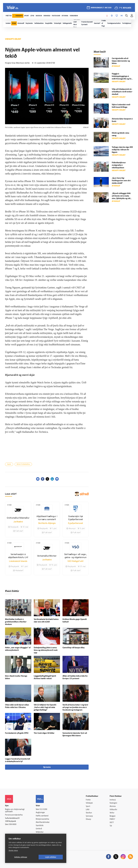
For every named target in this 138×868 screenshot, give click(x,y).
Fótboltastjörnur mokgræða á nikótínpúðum (119, 165)
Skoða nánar (13, 850)
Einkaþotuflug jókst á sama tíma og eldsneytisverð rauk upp (46, 650)
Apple (9, 464)
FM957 (112, 819)
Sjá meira (47, 767)
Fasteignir (113, 803)
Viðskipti (89, 803)
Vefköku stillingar (21, 857)
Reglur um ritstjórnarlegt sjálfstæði (15, 811)
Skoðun (89, 813)
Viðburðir (113, 810)
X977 (112, 823)
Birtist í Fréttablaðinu (23, 464)
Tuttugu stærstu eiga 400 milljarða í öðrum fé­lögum (122, 150)
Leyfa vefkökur (51, 857)
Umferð (39, 829)
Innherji (113, 800)
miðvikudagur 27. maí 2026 (101, 8)
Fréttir (88, 800)
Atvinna (113, 806)
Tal (111, 826)
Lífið (88, 810)
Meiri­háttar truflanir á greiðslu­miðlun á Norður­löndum (16, 622)
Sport (88, 806)
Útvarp (88, 819)
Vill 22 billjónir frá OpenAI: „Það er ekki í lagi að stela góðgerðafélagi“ (45, 708)
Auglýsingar (40, 813)
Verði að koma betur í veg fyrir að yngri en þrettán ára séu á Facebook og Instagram (75, 708)
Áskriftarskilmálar (43, 822)
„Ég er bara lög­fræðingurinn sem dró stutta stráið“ (121, 181)
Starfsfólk (40, 826)
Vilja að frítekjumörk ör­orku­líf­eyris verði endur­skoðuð (122, 92)
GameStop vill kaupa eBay (74, 648)
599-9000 (13, 825)
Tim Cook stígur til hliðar (44, 733)
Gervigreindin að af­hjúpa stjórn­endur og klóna (121, 61)
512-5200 (43, 809)
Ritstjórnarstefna (42, 819)
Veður (112, 813)
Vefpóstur (40, 832)
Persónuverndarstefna (14, 815)
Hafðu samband (42, 816)
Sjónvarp (89, 816)
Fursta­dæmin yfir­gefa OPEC (17, 733)
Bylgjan (113, 816)
